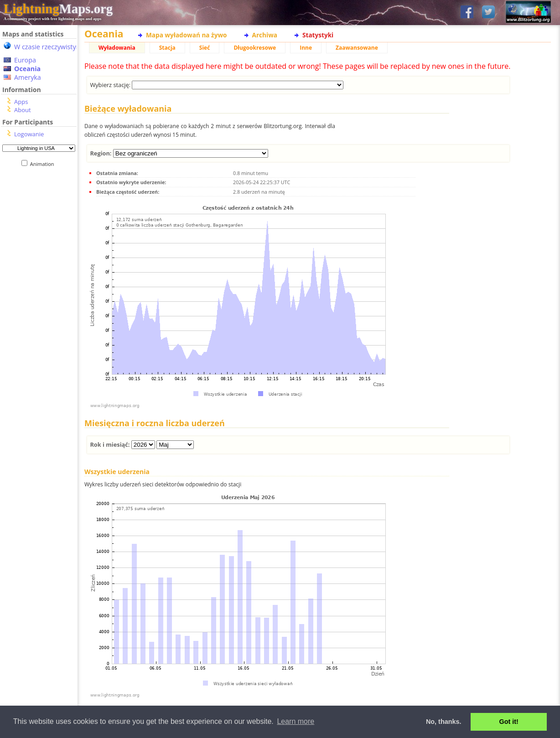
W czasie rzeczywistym (48, 47)
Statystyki (318, 35)
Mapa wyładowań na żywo (187, 35)
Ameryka (28, 77)
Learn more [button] (296, 721)
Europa (25, 60)
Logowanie (29, 134)
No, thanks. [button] (444, 722)
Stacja (167, 48)
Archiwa (265, 35)
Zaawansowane (357, 48)
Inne (306, 48)
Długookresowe (255, 48)
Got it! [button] (509, 722)
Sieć (205, 48)
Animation (44, 164)
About (23, 110)
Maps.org (58, 9)
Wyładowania (117, 48)
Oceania (27, 69)
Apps (21, 102)
